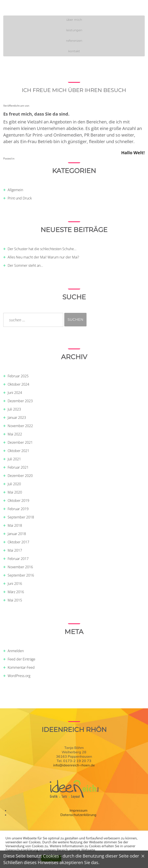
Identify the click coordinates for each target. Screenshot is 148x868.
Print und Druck (20, 198)
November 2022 (20, 426)
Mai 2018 (15, 525)
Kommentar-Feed (21, 667)
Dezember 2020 (20, 476)
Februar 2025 (18, 376)
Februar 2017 (18, 559)
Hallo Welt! (133, 153)
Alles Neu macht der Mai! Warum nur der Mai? (43, 257)
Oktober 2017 (18, 542)
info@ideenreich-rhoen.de (74, 765)
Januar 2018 (17, 534)
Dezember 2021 (20, 442)
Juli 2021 (14, 459)
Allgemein (15, 190)
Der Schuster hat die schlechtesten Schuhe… (42, 249)
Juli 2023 (14, 409)
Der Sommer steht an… (25, 265)
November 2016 (20, 567)
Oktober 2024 (18, 384)
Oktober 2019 (18, 501)
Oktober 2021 (18, 451)
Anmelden (16, 651)
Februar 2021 (18, 467)
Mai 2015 (15, 600)
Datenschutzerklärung (78, 815)
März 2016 (16, 592)
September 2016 (21, 575)
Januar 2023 (17, 418)
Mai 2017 (15, 550)
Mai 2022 (15, 434)
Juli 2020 (14, 484)
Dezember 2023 (20, 401)
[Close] (143, 856)
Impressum (78, 810)
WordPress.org (19, 676)
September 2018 (21, 517)
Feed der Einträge (21, 659)
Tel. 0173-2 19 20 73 (74, 761)
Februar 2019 (18, 509)
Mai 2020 (15, 492)
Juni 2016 (15, 584)
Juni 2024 (15, 393)
